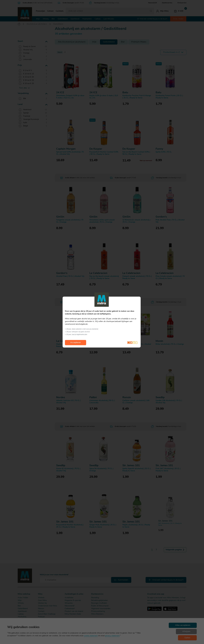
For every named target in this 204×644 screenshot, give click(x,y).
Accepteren (76, 343)
